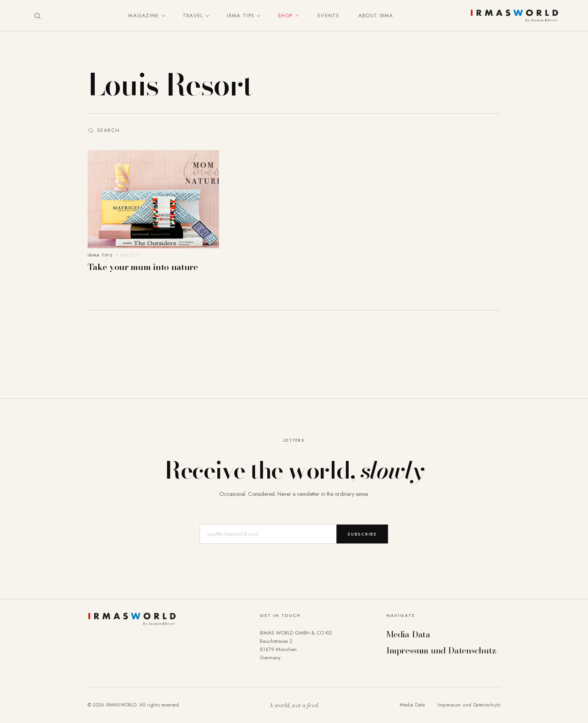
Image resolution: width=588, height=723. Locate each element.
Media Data (408, 634)
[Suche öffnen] (37, 16)
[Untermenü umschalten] (162, 16)
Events (329, 16)
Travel (193, 16)
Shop (285, 16)
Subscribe (362, 534)
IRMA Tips (241, 16)
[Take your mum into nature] (153, 211)
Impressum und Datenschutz (441, 650)
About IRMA (376, 16)
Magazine (143, 16)
